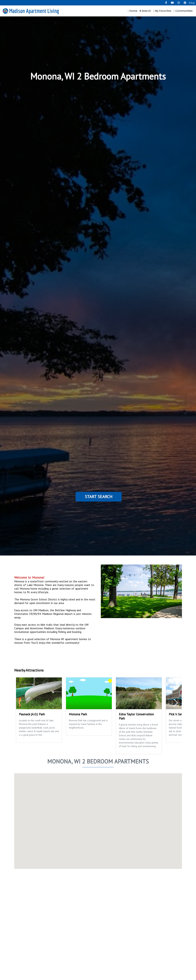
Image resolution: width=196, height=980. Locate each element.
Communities (183, 11)
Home (133, 11)
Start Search (99, 497)
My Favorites (162, 11)
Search (145, 11)
